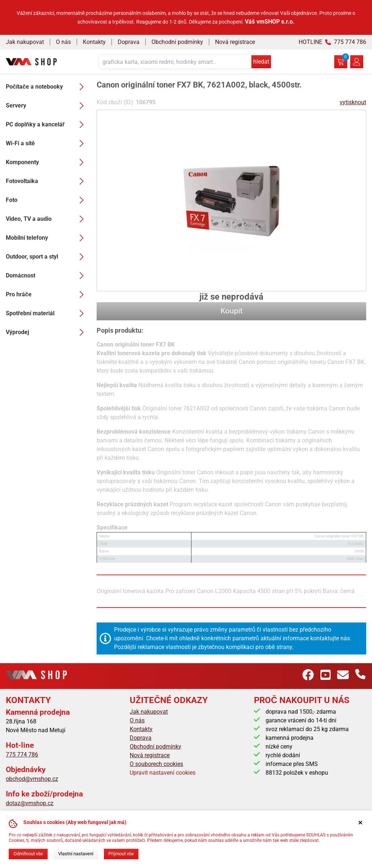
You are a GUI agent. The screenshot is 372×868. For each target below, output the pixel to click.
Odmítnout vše (28, 854)
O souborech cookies (156, 764)
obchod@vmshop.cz (32, 779)
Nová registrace (235, 42)
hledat (261, 62)
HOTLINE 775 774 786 (332, 42)
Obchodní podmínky (177, 42)
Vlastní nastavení (76, 854)
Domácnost (47, 276)
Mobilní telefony (47, 238)
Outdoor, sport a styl (47, 257)
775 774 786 (22, 755)
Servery (47, 106)
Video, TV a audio (47, 219)
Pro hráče (47, 295)
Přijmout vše (121, 854)
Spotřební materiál (47, 313)
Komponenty (47, 162)
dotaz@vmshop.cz (30, 803)
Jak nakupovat (25, 42)
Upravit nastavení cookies (163, 773)
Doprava (129, 42)
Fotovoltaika (47, 181)
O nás (63, 42)
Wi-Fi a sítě (47, 143)
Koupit (232, 311)
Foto (47, 200)
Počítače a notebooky (47, 87)
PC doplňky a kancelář (47, 125)
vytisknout (353, 102)
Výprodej (47, 332)
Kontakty (94, 42)
